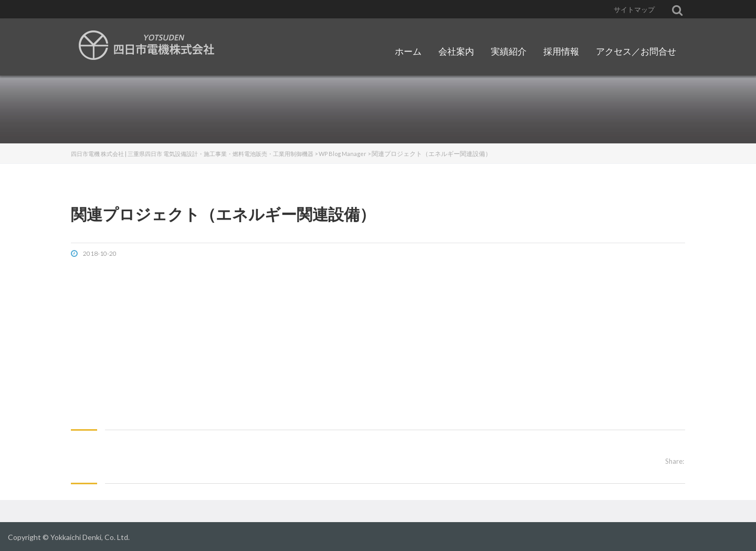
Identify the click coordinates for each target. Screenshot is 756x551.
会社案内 (456, 51)
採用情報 (561, 51)
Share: (675, 461)
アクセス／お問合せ (636, 51)
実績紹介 (509, 51)
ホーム (408, 51)
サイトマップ (634, 9)
